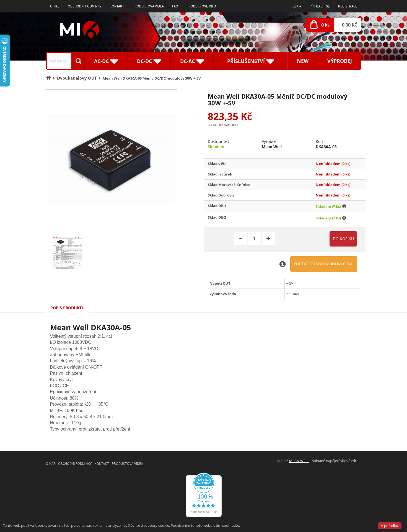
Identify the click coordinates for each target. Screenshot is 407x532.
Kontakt (117, 6)
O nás (55, 6)
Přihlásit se (320, 6)
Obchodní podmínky (85, 6)
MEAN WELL (299, 461)
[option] (112, 159)
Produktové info (201, 6)
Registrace (348, 6)
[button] (297, 6)
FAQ (175, 6)
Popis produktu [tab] (68, 308)
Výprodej (340, 61)
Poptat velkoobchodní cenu (324, 264)
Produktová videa (148, 6)
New (303, 61)
